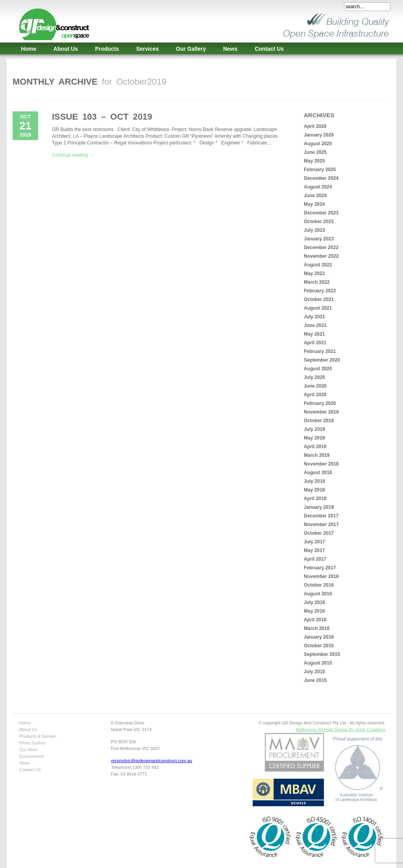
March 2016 (317, 628)
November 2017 (321, 524)
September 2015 (322, 654)
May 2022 (314, 273)
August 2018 (318, 473)
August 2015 (318, 663)
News (230, 49)
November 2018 (321, 464)
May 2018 (314, 490)
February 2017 (320, 568)
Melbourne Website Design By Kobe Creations (341, 729)
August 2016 (318, 594)
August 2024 (318, 187)
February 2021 (320, 351)
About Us (66, 49)
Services (148, 49)
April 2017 (315, 559)
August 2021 (318, 308)
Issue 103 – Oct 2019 (102, 117)
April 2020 (315, 395)
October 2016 (319, 585)
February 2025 (320, 170)
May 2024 (314, 204)
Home (29, 49)
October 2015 (319, 646)
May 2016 (314, 611)
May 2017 (314, 550)
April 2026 (315, 126)
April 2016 (315, 620)
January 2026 (319, 135)
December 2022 (321, 247)
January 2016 (319, 637)
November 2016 (321, 576)
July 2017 (314, 542)
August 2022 (318, 265)
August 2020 (318, 369)
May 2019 (314, 438)
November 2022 (321, 256)
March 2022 (317, 282)
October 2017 (319, 533)
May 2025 (314, 161)
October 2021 (319, 299)
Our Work (29, 750)
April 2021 (315, 343)
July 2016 (314, 602)
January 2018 (319, 507)
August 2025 (318, 144)
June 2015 (315, 680)
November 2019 (321, 412)
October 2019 (319, 421)
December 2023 (321, 213)
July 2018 (314, 481)
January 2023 (319, 239)
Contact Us (269, 49)
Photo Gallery (32, 743)
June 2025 (315, 152)
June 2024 (315, 196)
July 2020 (314, 377)
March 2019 (317, 455)
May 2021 (314, 334)
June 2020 (315, 386)
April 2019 (315, 447)
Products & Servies (38, 736)
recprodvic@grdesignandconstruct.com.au (152, 761)
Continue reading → (73, 155)
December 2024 (321, 178)
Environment (31, 756)
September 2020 (322, 360)
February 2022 (320, 291)
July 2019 (314, 429)
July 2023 (314, 230)
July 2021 (314, 317)
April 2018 (315, 499)
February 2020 (320, 403)
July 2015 (314, 672)
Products (107, 49)
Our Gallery (191, 49)
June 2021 (315, 325)
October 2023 (319, 222)
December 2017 (321, 516)
